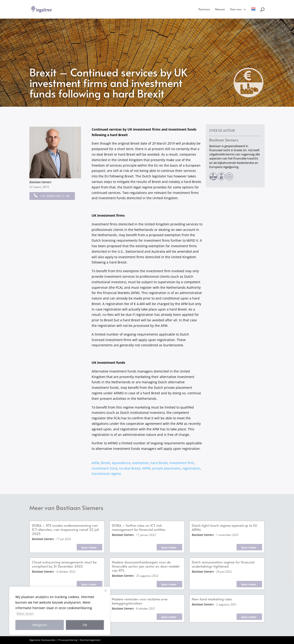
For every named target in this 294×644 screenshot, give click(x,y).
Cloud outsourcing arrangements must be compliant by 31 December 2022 (64, 564)
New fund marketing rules (212, 599)
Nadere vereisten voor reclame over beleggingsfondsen (140, 601)
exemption (140, 463)
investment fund (104, 468)
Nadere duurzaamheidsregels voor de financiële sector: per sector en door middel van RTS (146, 566)
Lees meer (89, 547)
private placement (166, 468)
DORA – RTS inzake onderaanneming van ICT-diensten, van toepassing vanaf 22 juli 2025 (65, 530)
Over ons (236, 10)
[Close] (105, 591)
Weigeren (40, 625)
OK (85, 625)
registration (191, 468)
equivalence (121, 463)
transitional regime (106, 474)
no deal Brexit (130, 468)
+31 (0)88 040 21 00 (52, 196)
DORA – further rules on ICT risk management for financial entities (139, 528)
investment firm (182, 463)
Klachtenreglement (90, 640)
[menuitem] (253, 13)
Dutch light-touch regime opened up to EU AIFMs (225, 528)
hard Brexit (159, 463)
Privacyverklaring (68, 640)
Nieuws (220, 10)
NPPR (146, 468)
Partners (204, 10)
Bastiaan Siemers (40, 182)
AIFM (95, 463)
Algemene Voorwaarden (42, 640)
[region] (60, 611)
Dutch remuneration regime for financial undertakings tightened (223, 564)
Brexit (106, 463)
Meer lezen (25, 613)
